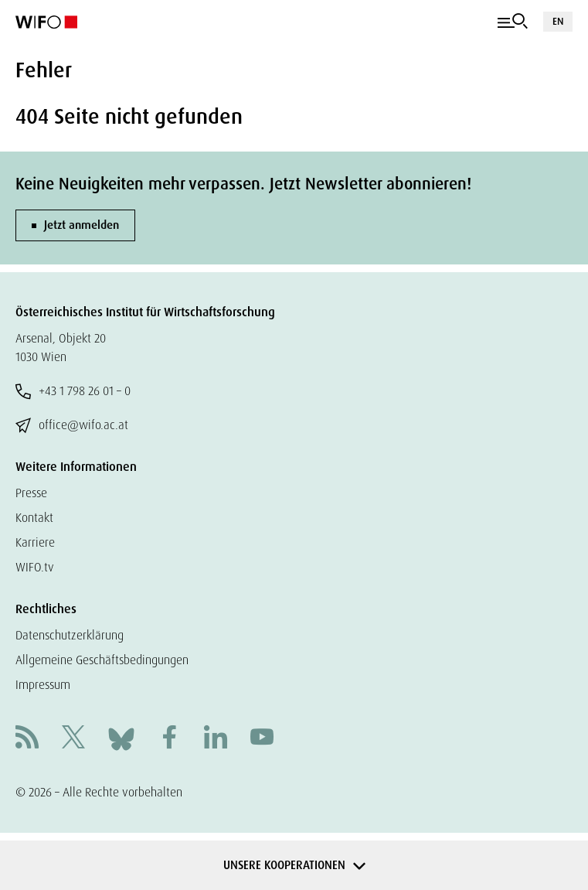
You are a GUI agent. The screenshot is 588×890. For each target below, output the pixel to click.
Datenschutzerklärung (70, 635)
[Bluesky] (121, 738)
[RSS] (27, 739)
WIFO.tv (35, 567)
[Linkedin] (216, 739)
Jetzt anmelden (82, 225)
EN (558, 21)
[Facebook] (169, 739)
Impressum (43, 685)
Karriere (35, 542)
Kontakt (34, 518)
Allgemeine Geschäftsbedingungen (102, 660)
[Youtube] (262, 739)
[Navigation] (513, 22)
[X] (73, 739)
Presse (31, 493)
